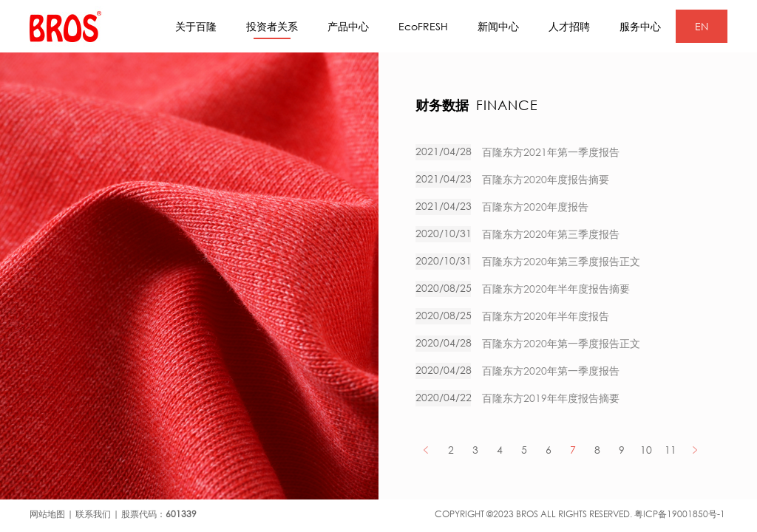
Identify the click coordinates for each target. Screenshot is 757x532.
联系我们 (93, 514)
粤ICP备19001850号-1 (680, 514)
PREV (426, 450)
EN (702, 26)
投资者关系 (272, 30)
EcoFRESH (423, 26)
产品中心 (348, 26)
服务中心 (640, 26)
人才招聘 (569, 26)
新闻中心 (498, 26)
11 (671, 450)
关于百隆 (196, 26)
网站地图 (47, 514)
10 (646, 450)
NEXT (695, 450)
